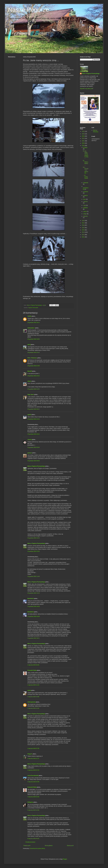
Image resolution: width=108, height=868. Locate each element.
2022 (83, 138)
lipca (85, 199)
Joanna (30, 440)
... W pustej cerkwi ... (85, 178)
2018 (83, 221)
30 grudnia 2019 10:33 (33, 538)
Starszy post (70, 846)
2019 (83, 146)
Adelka (30, 316)
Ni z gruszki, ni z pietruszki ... (86, 170)
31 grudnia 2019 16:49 (33, 606)
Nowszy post (27, 846)
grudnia (85, 148)
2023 (83, 136)
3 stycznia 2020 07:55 (33, 748)
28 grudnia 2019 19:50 (33, 339)
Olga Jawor (31, 395)
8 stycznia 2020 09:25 (33, 839)
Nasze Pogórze (28, 10)
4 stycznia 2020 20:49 (33, 782)
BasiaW (30, 371)
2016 (83, 225)
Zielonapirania (32, 702)
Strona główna (49, 846)
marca (85, 211)
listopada (86, 183)
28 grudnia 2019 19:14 (33, 322)
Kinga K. (30, 754)
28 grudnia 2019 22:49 (33, 366)
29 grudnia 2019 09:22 (33, 409)
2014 (83, 230)
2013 (83, 232)
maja (85, 205)
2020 (83, 143)
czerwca (85, 202)
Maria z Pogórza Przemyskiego (36, 466)
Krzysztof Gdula (32, 670)
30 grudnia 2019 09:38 (33, 461)
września (86, 192)
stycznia (85, 216)
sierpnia (85, 195)
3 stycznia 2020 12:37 (33, 758)
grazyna (30, 453)
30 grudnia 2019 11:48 (33, 576)
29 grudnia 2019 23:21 (33, 434)
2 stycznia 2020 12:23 (33, 685)
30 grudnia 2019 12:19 (33, 593)
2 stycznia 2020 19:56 (33, 697)
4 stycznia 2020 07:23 (33, 770)
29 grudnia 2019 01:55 (33, 389)
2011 (83, 237)
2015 (83, 228)
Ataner (29, 381)
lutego (85, 214)
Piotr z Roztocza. (32, 358)
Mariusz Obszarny (96, 131)
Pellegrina (30, 802)
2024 (83, 134)
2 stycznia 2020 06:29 (33, 665)
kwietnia (85, 208)
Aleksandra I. (31, 328)
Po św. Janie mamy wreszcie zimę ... (86, 155)
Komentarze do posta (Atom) (37, 848)
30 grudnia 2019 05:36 (33, 447)
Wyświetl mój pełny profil (87, 89)
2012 (83, 235)
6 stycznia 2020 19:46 (33, 810)
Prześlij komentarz (30, 842)
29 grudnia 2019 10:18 (33, 419)
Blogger (65, 859)
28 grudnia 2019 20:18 (33, 352)
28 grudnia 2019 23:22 (33, 376)
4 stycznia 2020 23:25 (33, 797)
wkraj (29, 345)
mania (29, 690)
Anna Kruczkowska (33, 776)
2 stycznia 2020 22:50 (33, 708)
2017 (83, 223)
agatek (29, 415)
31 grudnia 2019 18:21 (33, 638)
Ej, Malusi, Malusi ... (86, 163)
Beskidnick (31, 599)
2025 (83, 131)
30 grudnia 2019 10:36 (33, 551)
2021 (83, 141)
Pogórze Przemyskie (33, 308)
